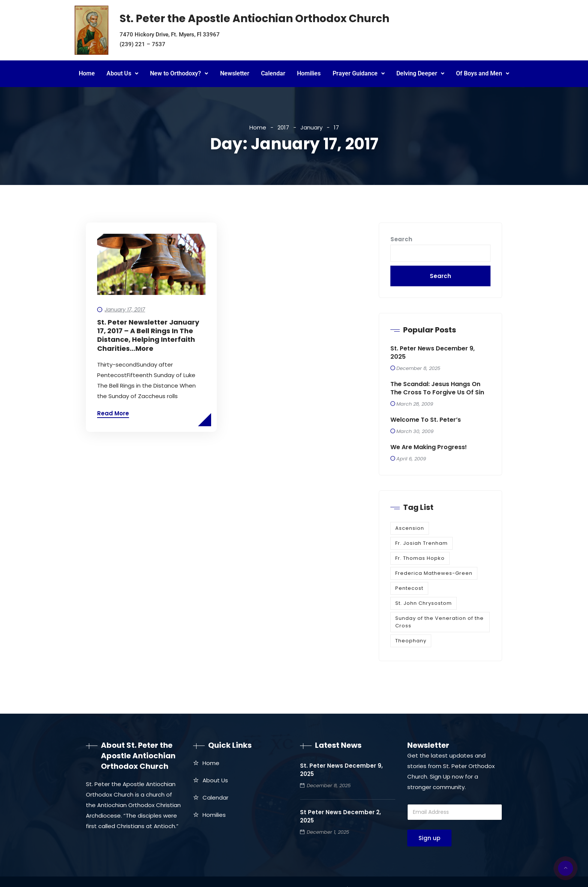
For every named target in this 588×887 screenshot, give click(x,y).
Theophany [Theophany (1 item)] (411, 641)
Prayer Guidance (359, 73)
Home (87, 73)
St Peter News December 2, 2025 (340, 816)
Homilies (309, 73)
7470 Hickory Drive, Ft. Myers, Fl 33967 (170, 35)
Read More (113, 413)
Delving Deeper (420, 73)
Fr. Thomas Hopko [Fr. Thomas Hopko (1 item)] (420, 558)
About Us (122, 73)
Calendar (273, 73)
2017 (283, 127)
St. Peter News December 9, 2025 (433, 353)
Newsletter (235, 73)
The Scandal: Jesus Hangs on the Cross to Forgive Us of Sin (437, 388)
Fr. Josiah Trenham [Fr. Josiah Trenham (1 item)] (421, 543)
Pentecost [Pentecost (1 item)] (409, 588)
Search (401, 239)
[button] (122, 74)
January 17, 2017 (125, 310)
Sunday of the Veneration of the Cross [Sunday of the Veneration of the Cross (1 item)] (439, 622)
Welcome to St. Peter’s (426, 420)
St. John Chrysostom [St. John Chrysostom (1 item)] (424, 603)
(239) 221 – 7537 (142, 44)
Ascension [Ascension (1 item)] (410, 528)
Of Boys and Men (483, 73)
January (311, 127)
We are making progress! (429, 447)
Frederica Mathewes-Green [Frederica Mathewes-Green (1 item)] (434, 573)
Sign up (429, 838)
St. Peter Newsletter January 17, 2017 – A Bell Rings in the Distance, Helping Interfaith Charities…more (148, 335)
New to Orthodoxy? (179, 73)
